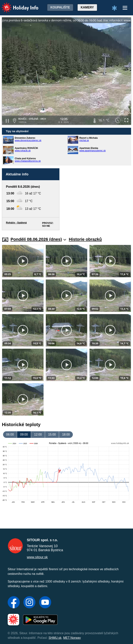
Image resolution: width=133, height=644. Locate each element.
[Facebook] (14, 603)
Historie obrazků (85, 239)
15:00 (52, 434)
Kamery (87, 7)
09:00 (24, 434)
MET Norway (72, 638)
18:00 (66, 434)
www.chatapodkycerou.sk (28, 161)
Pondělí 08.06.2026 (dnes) (38, 239)
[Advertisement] (97, 199)
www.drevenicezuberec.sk (28, 140)
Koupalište (60, 7)
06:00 (10, 434)
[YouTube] (45, 603)
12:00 (38, 434)
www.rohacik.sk (23, 151)
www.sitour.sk (37, 557)
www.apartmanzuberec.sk (92, 151)
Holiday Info (16, 5)
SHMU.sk (55, 638)
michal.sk (84, 140)
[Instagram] (29, 603)
